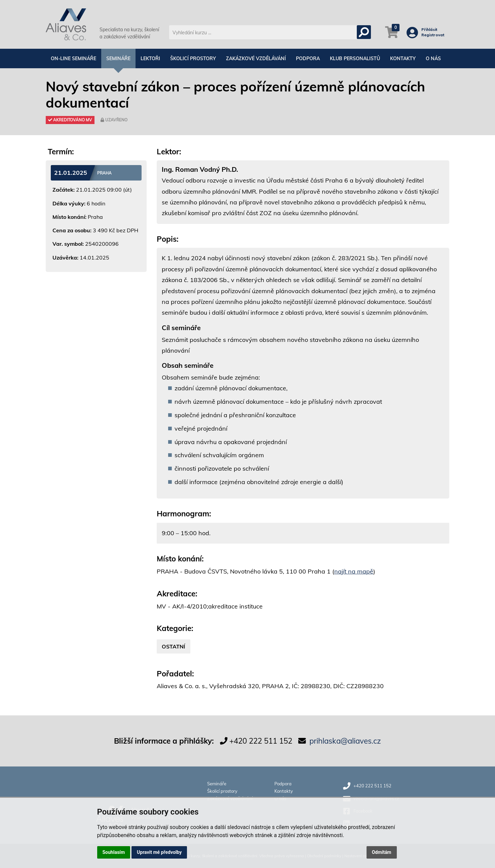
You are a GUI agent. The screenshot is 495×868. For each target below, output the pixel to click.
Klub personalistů (355, 58)
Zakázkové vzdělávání (256, 58)
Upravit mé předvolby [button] (159, 852)
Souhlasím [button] (114, 852)
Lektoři (150, 58)
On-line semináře (73, 58)
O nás (433, 58)
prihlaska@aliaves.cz (345, 741)
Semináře (118, 58)
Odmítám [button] (382, 852)
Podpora (308, 58)
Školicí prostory (193, 58)
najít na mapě (354, 571)
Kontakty (403, 58)
